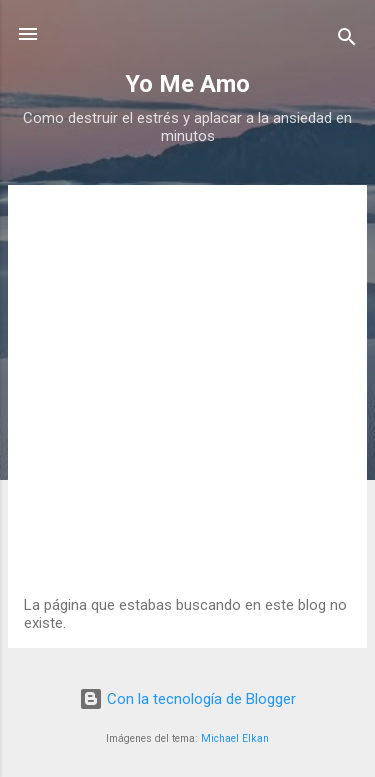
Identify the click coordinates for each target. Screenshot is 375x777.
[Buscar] (347, 40)
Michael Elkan (235, 738)
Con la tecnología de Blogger (187, 699)
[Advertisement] (187, 398)
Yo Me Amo (187, 84)
